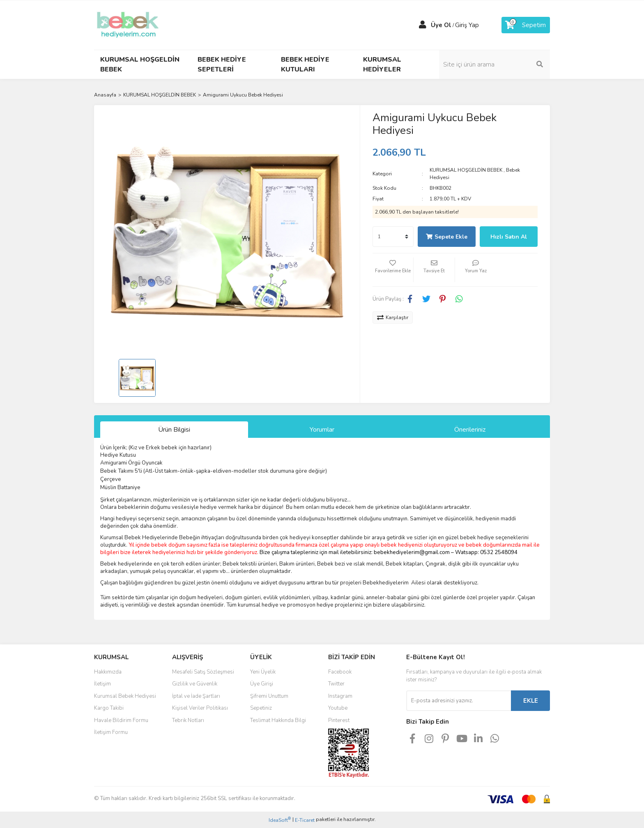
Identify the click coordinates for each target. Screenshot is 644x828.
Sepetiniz (261, 708)
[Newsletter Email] (459, 701)
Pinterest (339, 720)
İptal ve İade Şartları (196, 696)
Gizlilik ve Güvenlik (195, 684)
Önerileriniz (470, 430)
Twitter (336, 684)
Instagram (340, 696)
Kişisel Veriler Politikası (200, 708)
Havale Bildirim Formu (121, 720)
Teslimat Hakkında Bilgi (278, 720)
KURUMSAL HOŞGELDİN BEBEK (466, 170)
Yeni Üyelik (263, 672)
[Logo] (128, 25)
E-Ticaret (305, 820)
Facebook (340, 672)
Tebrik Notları (188, 720)
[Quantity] (393, 237)
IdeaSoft (280, 820)
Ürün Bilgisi (174, 430)
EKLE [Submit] (531, 701)
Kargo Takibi (109, 708)
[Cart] (526, 25)
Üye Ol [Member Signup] (441, 25)
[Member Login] (423, 25)
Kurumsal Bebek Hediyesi (125, 696)
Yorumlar (322, 430)
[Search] (494, 64)
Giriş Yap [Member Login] (467, 25)
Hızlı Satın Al (509, 237)
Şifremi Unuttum (269, 696)
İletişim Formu (111, 732)
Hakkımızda (108, 672)
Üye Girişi (262, 684)
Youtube (338, 708)
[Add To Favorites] (393, 270)
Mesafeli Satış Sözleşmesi (203, 672)
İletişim (102, 684)
